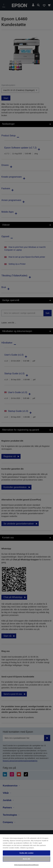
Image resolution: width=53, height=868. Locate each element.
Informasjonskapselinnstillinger (26, 865)
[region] (26, 851)
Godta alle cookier (26, 853)
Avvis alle (26, 859)
